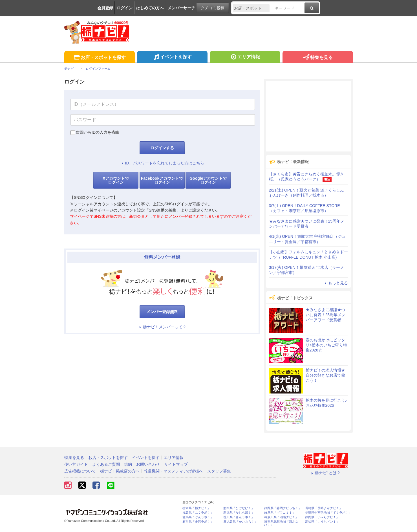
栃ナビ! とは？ (325, 473)
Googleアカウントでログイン (208, 180)
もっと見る (336, 283)
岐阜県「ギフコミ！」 (280, 513)
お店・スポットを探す (99, 58)
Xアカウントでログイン (116, 180)
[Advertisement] (308, 116)
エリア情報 (245, 58)
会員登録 (105, 8)
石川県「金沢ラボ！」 (198, 522)
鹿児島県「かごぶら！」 (240, 522)
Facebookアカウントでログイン (162, 180)
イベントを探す (172, 58)
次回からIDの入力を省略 (98, 132)
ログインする (162, 148)
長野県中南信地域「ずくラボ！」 (328, 513)
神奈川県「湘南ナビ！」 (281, 517)
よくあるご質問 (106, 464)
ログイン (125, 8)
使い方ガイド (76, 464)
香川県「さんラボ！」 (239, 517)
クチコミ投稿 (213, 8)
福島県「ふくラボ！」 (198, 513)
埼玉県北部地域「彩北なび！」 (281, 523)
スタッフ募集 (219, 471)
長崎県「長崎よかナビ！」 (324, 508)
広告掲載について (80, 471)
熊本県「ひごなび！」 (239, 508)
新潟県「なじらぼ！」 (239, 513)
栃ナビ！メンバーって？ (162, 327)
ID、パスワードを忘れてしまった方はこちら (162, 163)
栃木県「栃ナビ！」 (196, 508)
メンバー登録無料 (162, 312)
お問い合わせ (148, 464)
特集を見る (318, 58)
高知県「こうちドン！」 (322, 522)
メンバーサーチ (181, 8)
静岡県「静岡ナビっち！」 (283, 508)
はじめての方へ (150, 8)
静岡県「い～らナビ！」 (322, 517)
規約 (128, 464)
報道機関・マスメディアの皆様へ (173, 471)
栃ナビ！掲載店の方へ (120, 471)
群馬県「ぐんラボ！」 (198, 517)
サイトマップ (176, 464)
